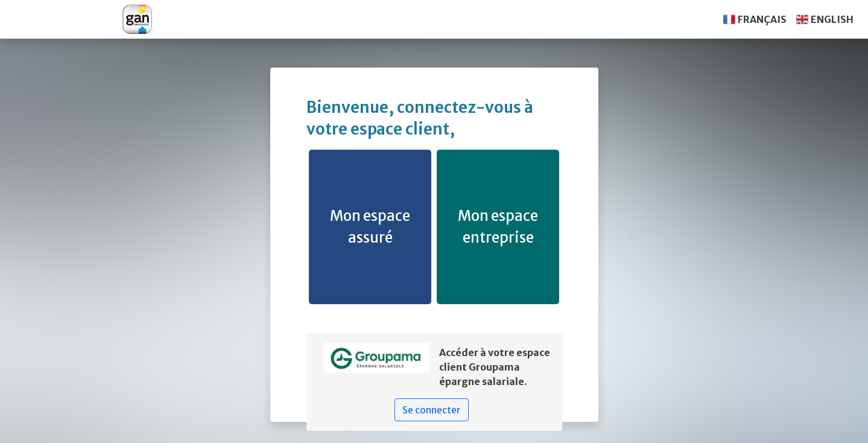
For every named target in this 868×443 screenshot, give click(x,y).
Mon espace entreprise (498, 227)
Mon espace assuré (370, 227)
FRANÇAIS (762, 19)
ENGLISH (832, 19)
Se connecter (432, 410)
